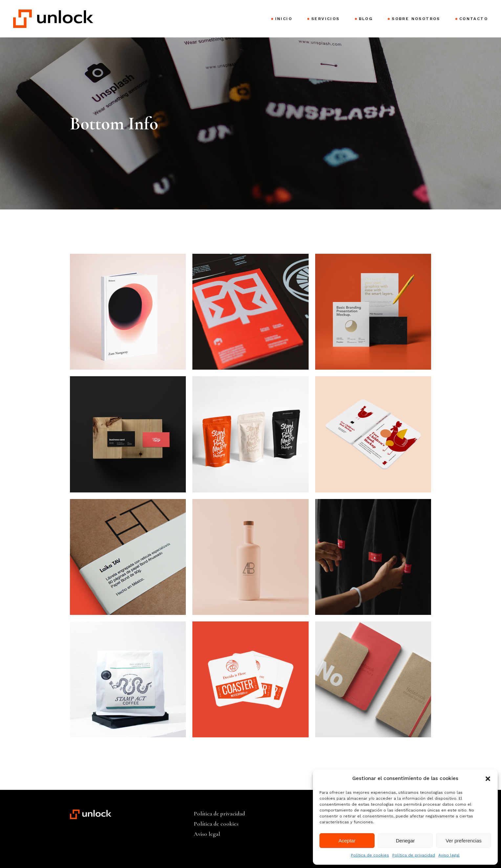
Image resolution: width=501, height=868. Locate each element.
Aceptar (347, 841)
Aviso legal (449, 855)
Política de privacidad (414, 855)
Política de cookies (370, 855)
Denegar (405, 841)
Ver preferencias (464, 841)
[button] (488, 779)
